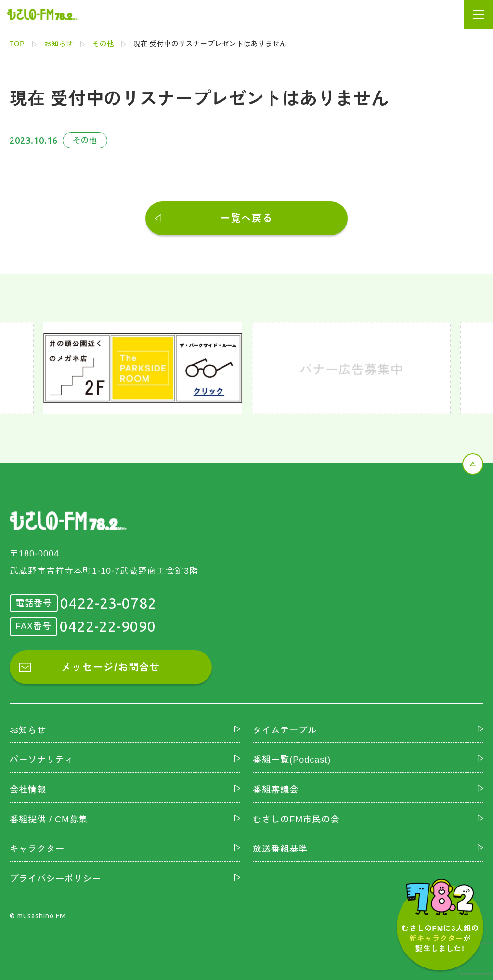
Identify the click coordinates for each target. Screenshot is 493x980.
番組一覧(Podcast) (292, 760)
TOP (17, 44)
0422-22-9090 (108, 626)
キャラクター (37, 849)
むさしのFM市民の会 (296, 820)
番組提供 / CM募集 (49, 820)
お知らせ (59, 44)
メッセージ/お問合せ (111, 667)
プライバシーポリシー (55, 879)
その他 (103, 44)
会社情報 (28, 790)
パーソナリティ (42, 760)
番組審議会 (276, 790)
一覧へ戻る (246, 218)
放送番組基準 (280, 849)
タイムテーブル (285, 730)
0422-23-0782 (108, 603)
